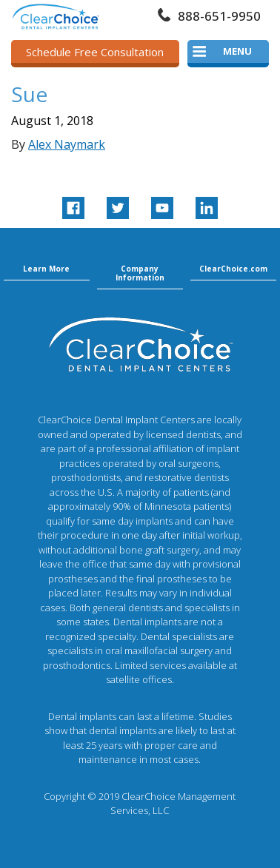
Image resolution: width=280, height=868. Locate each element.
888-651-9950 (219, 16)
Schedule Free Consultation (95, 52)
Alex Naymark (67, 144)
